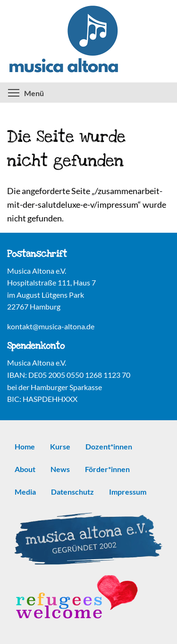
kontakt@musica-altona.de (51, 326)
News (60, 469)
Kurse (60, 446)
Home (25, 446)
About (25, 469)
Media (25, 492)
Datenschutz (72, 492)
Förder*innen (107, 469)
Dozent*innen (109, 446)
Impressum (128, 492)
